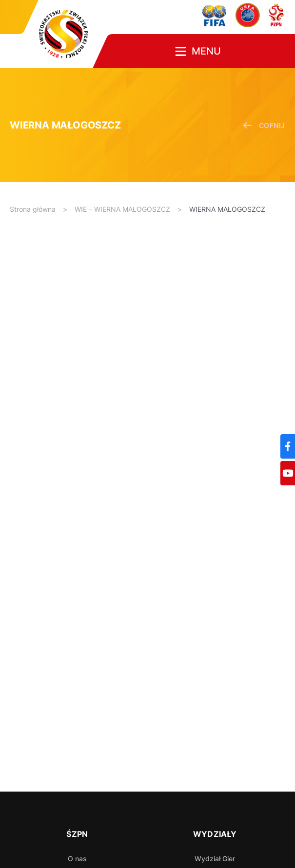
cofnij (264, 125)
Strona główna (33, 209)
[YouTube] (288, 473)
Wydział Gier (215, 859)
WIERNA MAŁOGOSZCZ (227, 209)
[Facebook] (288, 446)
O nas (77, 859)
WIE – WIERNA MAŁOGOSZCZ (122, 209)
